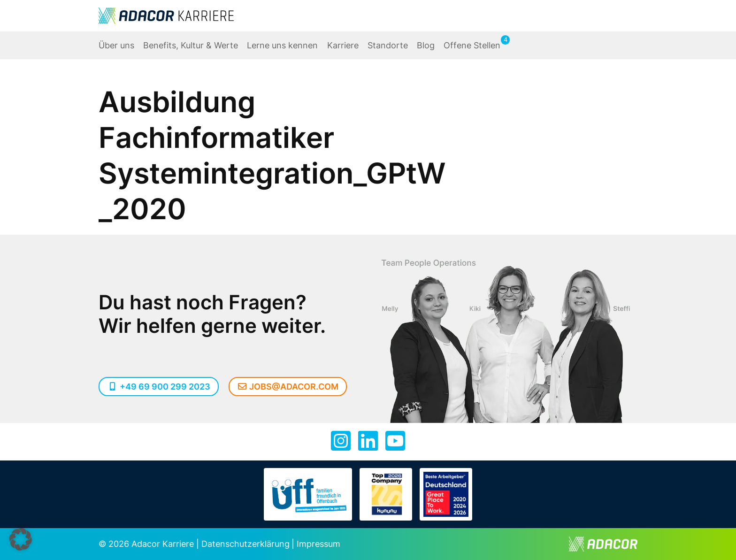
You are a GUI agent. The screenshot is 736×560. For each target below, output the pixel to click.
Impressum (318, 544)
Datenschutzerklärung (245, 544)
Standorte (388, 45)
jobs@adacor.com (288, 387)
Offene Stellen (472, 45)
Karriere (343, 45)
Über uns (116, 45)
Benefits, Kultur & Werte (191, 45)
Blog (426, 45)
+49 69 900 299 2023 (159, 387)
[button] (21, 539)
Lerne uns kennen (282, 45)
